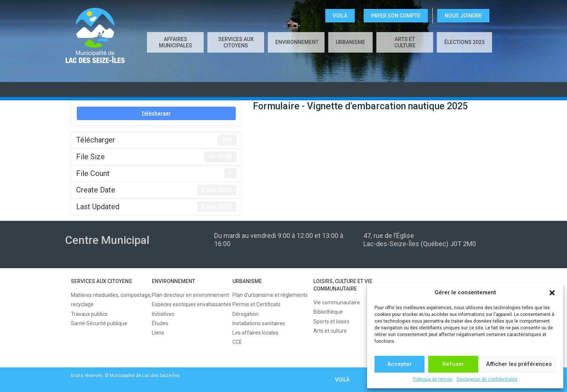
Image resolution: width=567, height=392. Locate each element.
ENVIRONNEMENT (297, 42)
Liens (158, 333)
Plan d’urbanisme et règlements (270, 295)
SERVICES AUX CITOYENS (236, 42)
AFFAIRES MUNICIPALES (176, 42)
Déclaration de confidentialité (487, 379)
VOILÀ (340, 16)
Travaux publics (89, 314)
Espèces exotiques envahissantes (192, 304)
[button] (552, 293)
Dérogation (245, 314)
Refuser (453, 364)
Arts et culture (405, 42)
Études (160, 323)
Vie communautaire (337, 302)
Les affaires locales (255, 333)
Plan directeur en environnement (190, 295)
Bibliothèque (328, 312)
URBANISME (350, 42)
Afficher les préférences (519, 364)
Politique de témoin (433, 379)
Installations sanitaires (259, 323)
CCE (237, 342)
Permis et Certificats (256, 304)
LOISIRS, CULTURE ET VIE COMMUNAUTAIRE (343, 285)
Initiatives (163, 314)
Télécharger (156, 113)
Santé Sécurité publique (99, 323)
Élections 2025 (464, 42)
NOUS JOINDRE (463, 16)
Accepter (400, 364)
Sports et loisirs (331, 322)
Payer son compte (396, 16)
